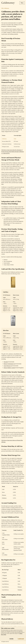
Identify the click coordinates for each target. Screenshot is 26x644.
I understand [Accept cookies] (21, 639)
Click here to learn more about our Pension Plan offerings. (12, 441)
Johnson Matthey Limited (9, 368)
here (9, 225)
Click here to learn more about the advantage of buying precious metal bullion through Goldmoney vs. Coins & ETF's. (13, 152)
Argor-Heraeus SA (8, 366)
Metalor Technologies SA (9, 364)
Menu (22, 3)
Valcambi (6, 362)
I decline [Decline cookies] (11, 639)
